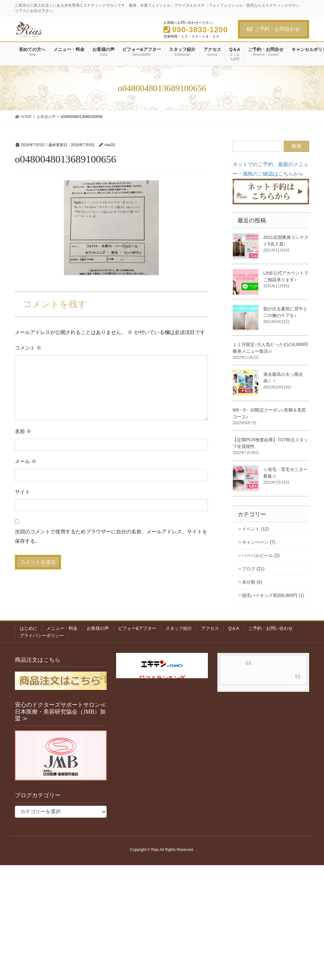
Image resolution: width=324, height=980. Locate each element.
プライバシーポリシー (42, 636)
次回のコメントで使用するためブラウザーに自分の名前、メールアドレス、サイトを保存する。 (111, 536)
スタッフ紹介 (179, 628)
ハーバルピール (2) (261, 555)
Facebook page (263, 670)
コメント (28, 348)
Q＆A (234, 628)
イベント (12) (255, 529)
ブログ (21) (253, 569)
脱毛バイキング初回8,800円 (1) (273, 595)
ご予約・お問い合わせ (271, 628)
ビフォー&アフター (137, 628)
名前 (23, 431)
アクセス (210, 628)
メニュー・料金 (62, 628)
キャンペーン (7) (259, 542)
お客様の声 (98, 628)
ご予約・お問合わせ (274, 29)
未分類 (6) (252, 582)
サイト (22, 492)
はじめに (28, 628)
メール (26, 461)
